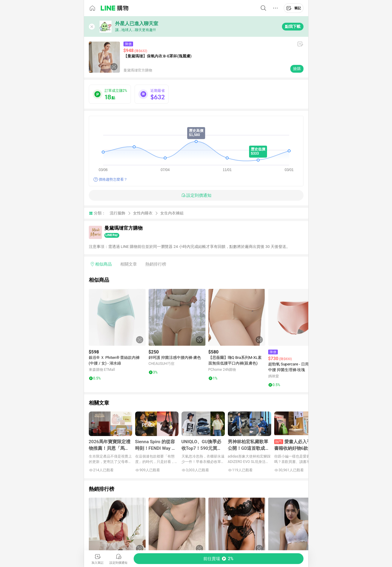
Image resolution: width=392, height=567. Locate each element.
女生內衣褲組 (172, 213)
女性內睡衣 (143, 213)
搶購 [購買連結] (297, 69)
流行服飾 (118, 213)
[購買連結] (219, 559)
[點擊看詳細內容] (117, 317)
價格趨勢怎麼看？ (113, 179)
